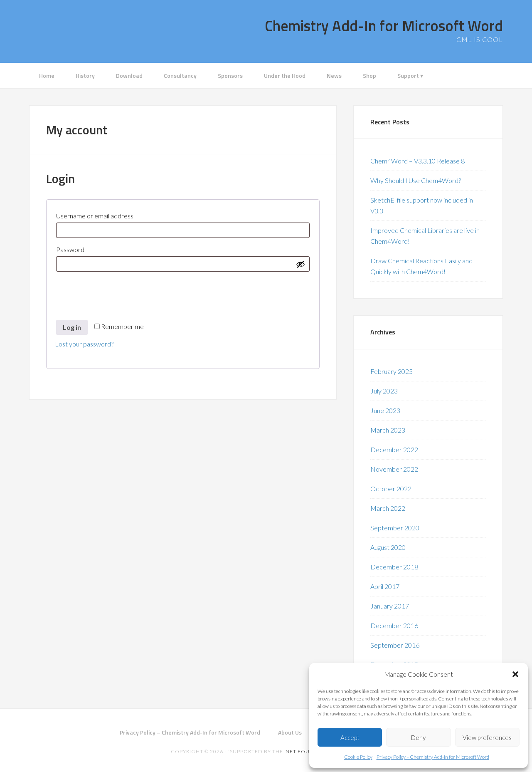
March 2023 (388, 430)
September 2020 (395, 528)
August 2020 (388, 547)
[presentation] (118, 292)
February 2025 (392, 371)
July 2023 (384, 391)
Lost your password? (84, 344)
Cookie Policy (358, 757)
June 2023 (385, 410)
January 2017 (390, 606)
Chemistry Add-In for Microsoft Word (384, 26)
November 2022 (394, 469)
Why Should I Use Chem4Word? (416, 180)
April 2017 (385, 586)
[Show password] (300, 264)
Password (85, 248)
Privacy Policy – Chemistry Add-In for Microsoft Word (433, 757)
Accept (350, 737)
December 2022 (394, 449)
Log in (72, 327)
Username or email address (110, 214)
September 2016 (395, 645)
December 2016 (394, 625)
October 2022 (391, 489)
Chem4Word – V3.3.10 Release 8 (417, 161)
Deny (418, 737)
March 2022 (388, 508)
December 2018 (394, 567)
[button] (515, 674)
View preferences (487, 737)
